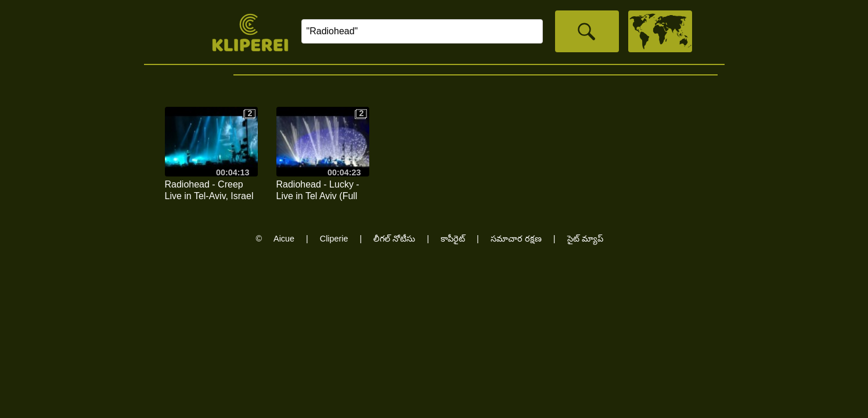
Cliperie (334, 239)
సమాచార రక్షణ (516, 239)
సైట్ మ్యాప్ (585, 239)
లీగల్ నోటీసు (394, 239)
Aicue (284, 239)
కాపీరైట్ (453, 239)
